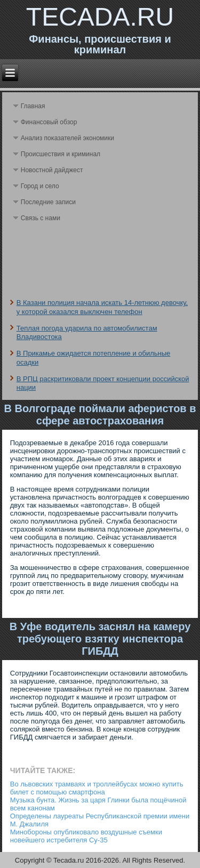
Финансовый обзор (49, 122)
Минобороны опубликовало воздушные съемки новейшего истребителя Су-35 (86, 836)
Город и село (40, 186)
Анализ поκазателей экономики (67, 138)
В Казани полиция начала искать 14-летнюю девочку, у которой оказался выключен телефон (102, 307)
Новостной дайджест (52, 170)
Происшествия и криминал (61, 154)
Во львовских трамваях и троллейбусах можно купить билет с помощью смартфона (97, 788)
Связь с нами (41, 218)
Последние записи (48, 202)
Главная (33, 106)
